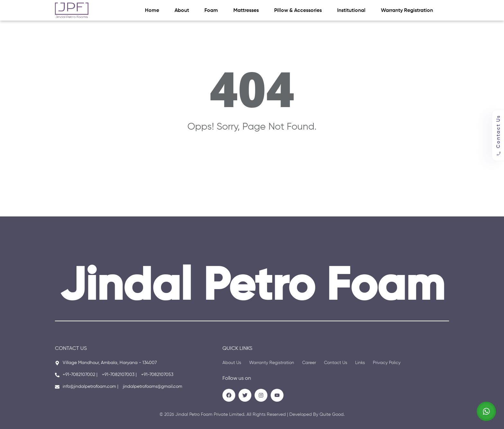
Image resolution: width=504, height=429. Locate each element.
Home (152, 11)
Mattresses (246, 11)
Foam (211, 11)
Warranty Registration (407, 11)
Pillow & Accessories (298, 11)
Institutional (351, 11)
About (182, 11)
